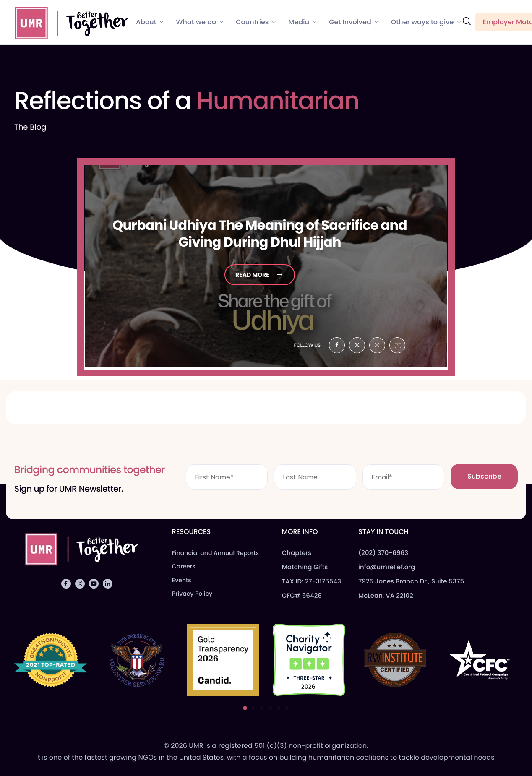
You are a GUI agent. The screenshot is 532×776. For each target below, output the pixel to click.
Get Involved (354, 22)
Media (302, 22)
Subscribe (484, 476)
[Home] (68, 22)
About (150, 22)
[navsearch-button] (467, 22)
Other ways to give (426, 22)
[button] (245, 708)
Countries (256, 22)
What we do (200, 22)
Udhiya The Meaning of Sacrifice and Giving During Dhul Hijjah (260, 234)
